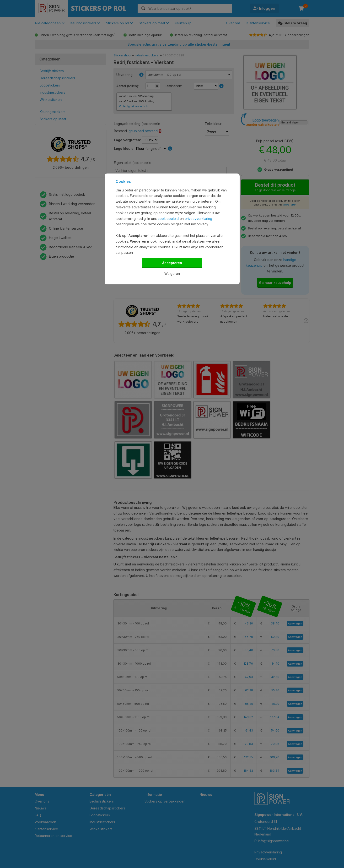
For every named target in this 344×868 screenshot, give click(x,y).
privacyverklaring (198, 219)
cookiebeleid (168, 219)
